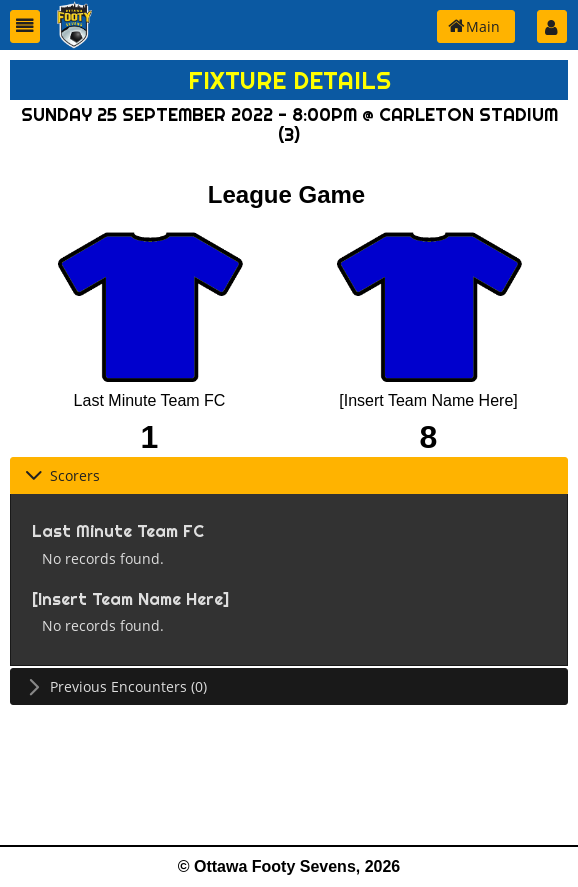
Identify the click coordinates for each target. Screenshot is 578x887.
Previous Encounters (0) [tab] (116, 686)
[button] (25, 26)
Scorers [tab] (62, 475)
